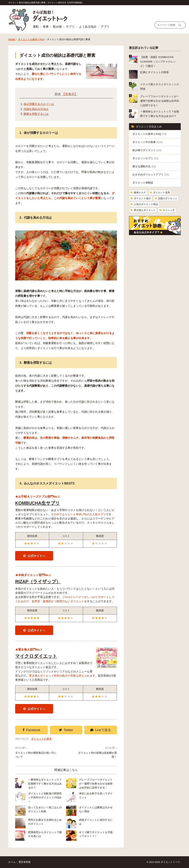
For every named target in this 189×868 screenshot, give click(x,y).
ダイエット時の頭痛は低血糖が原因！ (98, 755)
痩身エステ (140, 193)
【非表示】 (70, 94)
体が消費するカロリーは (39, 104)
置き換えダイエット (145, 210)
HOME (12, 39)
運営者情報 (24, 862)
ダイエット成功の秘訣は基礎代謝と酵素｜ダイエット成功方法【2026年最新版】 (46, 3)
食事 (46, 27)
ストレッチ (169, 210)
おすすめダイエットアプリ (151, 174)
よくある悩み (88, 27)
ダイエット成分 (142, 198)
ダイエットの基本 (41, 739)
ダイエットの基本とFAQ (31, 39)
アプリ (105, 27)
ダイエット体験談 (143, 183)
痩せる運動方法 (144, 166)
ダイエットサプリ (146, 158)
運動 (36, 27)
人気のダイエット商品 (146, 204)
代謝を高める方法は (36, 109)
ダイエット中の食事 (148, 142)
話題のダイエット (168, 198)
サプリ (70, 27)
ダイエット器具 (162, 193)
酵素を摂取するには (36, 114)
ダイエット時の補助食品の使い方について (36, 755)
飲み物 (57, 27)
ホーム (12, 862)
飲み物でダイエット (147, 150)
